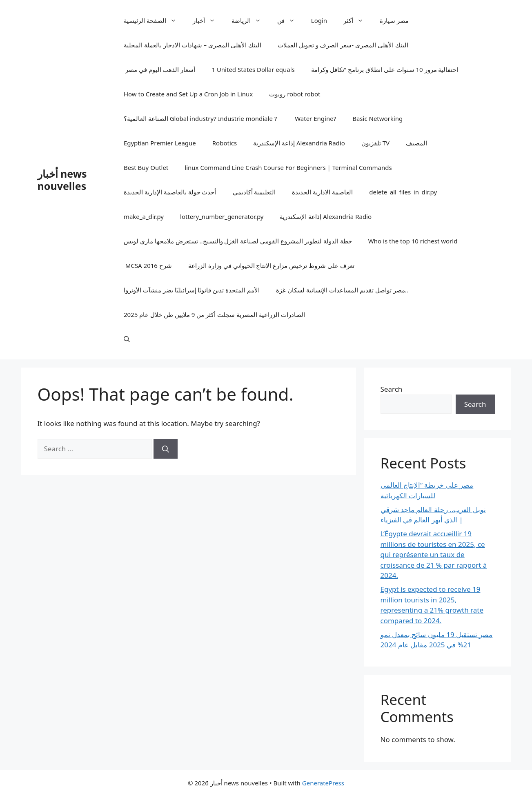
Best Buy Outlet (146, 167)
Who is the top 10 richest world (413, 241)
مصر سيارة (394, 20)
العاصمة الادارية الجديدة (322, 192)
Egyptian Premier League (160, 143)
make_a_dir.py (144, 216)
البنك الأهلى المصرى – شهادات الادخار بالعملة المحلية (193, 45)
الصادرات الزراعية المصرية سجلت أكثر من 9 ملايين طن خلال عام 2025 (214, 314)
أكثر (357, 20)
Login (319, 20)
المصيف (416, 143)
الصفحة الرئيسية (154, 20)
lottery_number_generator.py (222, 216)
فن (290, 20)
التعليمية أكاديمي (254, 192)
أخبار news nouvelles (62, 180)
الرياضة (250, 20)
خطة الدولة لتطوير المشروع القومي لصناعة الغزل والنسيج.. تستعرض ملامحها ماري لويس (238, 241)
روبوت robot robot (295, 94)
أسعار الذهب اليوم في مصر (160, 69)
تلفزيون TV (375, 143)
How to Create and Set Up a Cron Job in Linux (188, 94)
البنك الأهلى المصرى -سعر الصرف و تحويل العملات (343, 45)
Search (392, 389)
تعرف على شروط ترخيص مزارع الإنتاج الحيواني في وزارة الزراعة (271, 265)
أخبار (208, 20)
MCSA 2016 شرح (148, 265)
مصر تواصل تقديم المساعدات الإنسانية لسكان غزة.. (342, 290)
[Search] (166, 449)
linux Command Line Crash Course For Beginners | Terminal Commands (288, 167)
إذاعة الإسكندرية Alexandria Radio (299, 143)
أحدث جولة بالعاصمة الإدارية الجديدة (170, 192)
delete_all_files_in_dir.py (403, 192)
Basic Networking (377, 118)
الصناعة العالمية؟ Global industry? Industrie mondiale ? (200, 118)
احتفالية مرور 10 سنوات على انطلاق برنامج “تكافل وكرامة (385, 69)
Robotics (225, 143)
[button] (127, 339)
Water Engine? (315, 118)
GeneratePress (323, 783)
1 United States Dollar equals (253, 69)
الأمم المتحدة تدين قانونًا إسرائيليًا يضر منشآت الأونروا (192, 290)
